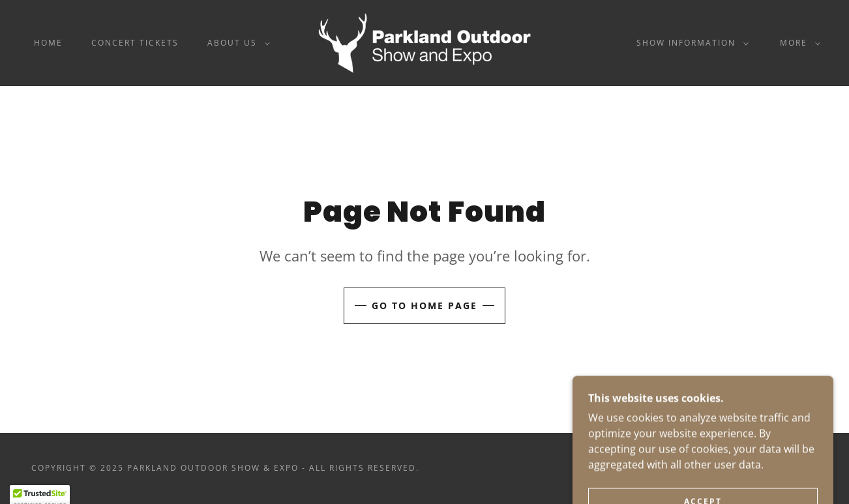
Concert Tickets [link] (135, 43)
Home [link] (48, 43)
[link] (424, 42)
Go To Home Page (424, 305)
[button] (236, 43)
